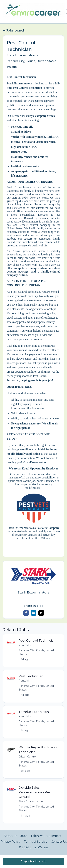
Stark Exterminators (21, 55)
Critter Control (27, 757)
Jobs (24, 836)
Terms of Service (36, 842)
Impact (56, 836)
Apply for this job (33, 861)
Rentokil (24, 645)
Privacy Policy (10, 842)
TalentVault (39, 836)
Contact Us (59, 842)
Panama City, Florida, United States (31, 61)
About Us (10, 836)
